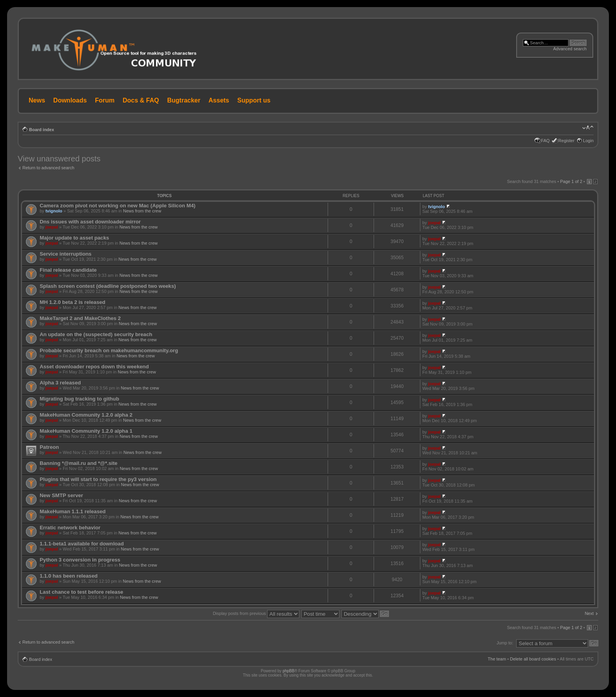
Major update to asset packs (74, 238)
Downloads (70, 100)
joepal (52, 227)
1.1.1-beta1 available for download (82, 544)
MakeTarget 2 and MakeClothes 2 (80, 318)
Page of (571, 181)
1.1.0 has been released (69, 576)
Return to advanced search (48, 168)
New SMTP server (61, 495)
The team (497, 659)
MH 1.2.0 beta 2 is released (72, 302)
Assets (219, 100)
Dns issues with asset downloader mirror (90, 222)
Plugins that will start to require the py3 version (98, 479)
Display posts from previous (256, 613)
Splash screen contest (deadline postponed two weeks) (108, 286)
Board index (42, 130)
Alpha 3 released (60, 383)
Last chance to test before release (82, 592)
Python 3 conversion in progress (80, 560)
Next (589, 613)
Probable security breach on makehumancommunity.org (109, 350)
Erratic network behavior (70, 528)
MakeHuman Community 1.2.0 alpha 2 (86, 415)
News (37, 100)
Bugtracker (184, 100)
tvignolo (54, 211)
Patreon (49, 447)
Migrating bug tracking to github (79, 399)
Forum (105, 100)
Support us (254, 100)
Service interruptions (66, 254)
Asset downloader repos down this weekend (94, 367)
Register (566, 141)
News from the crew (142, 211)
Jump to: (505, 643)
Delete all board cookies (533, 659)
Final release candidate (68, 270)
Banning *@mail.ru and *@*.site (79, 463)
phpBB (288, 671)
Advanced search (570, 49)
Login (588, 141)
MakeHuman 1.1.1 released (73, 511)
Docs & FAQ (141, 100)
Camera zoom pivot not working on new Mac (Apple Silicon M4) (117, 206)
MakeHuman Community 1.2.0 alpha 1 (86, 431)
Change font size (588, 128)
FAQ (545, 141)
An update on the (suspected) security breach (96, 334)
